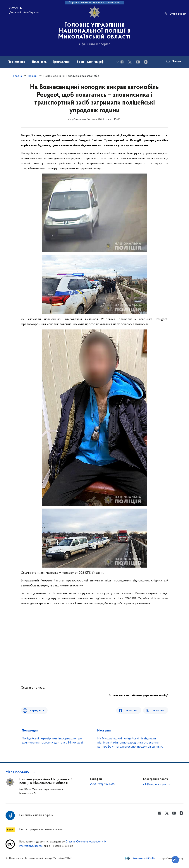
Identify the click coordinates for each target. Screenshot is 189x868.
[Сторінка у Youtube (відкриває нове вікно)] (138, 62)
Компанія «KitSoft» (144, 858)
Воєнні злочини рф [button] (90, 62)
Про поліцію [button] (17, 62)
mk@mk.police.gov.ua (156, 785)
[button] (21, 772)
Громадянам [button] (62, 62)
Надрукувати (36, 710)
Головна (17, 76)
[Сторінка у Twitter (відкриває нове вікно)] (130, 62)
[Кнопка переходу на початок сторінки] (175, 860)
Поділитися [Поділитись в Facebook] (131, 710)
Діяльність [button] (39, 62)
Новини (33, 76)
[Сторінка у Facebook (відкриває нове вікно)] (122, 62)
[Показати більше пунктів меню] (117, 62)
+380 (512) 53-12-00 (102, 785)
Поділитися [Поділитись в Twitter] (158, 710)
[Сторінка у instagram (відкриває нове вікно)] (146, 62)
